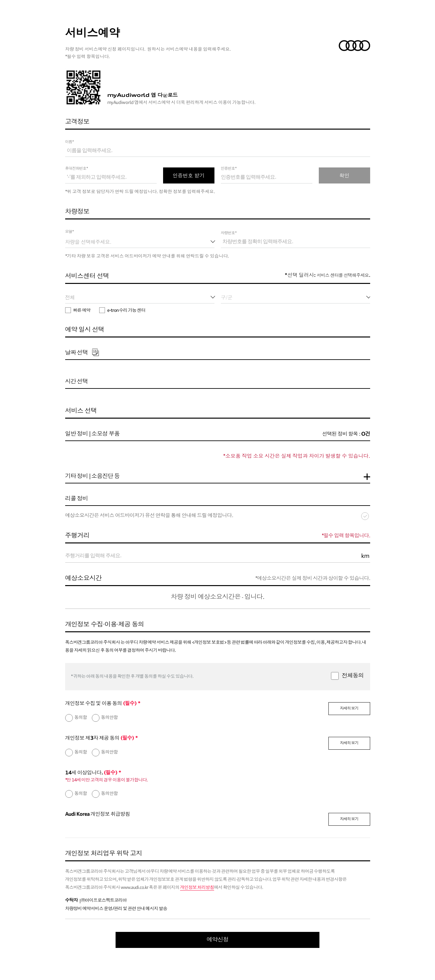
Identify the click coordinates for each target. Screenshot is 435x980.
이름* (70, 142)
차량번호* (229, 233)
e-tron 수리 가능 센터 (122, 311)
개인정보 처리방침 (197, 888)
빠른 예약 (78, 311)
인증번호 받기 (189, 175)
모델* (70, 232)
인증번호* (229, 169)
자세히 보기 (349, 709)
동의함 (81, 718)
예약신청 (218, 940)
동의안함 (109, 718)
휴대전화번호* (77, 169)
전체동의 (353, 676)
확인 (344, 175)
